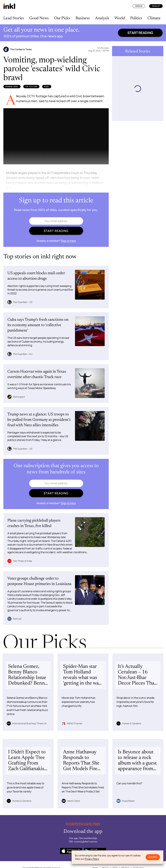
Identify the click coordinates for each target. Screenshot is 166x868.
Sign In (139, 6)
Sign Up (156, 6)
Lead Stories (14, 18)
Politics (136, 18)
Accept (153, 857)
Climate (154, 18)
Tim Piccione (31, 87)
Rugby (47, 87)
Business (83, 18)
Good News (39, 18)
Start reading (140, 33)
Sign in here (68, 241)
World (120, 18)
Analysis (102, 18)
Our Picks (62, 18)
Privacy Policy (92, 859)
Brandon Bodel (12, 87)
